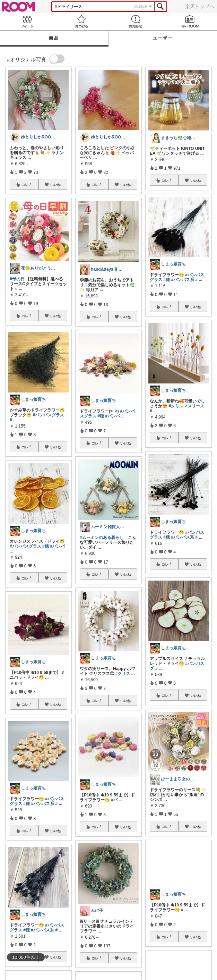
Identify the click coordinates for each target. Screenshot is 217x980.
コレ (27, 185)
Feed (27, 21)
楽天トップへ (200, 6)
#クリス (123, 674)
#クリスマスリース (186, 406)
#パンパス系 (42, 804)
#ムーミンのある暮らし (102, 538)
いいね (55, 185)
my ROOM (190, 21)
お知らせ (136, 21)
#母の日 (17, 279)
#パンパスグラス (48, 415)
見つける (82, 21)
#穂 (46, 546)
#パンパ (57, 546)
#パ (114, 800)
